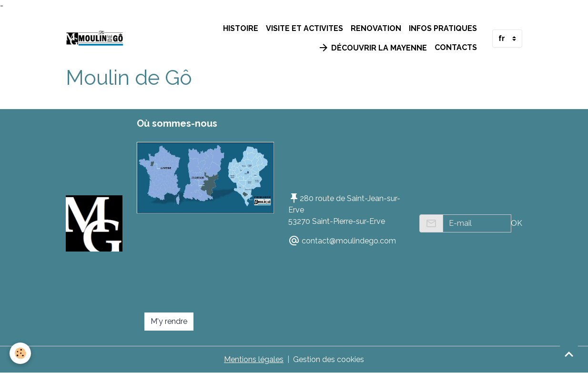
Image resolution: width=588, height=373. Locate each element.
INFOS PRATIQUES (443, 28)
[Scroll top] (569, 354)
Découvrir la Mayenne (372, 48)
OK (517, 223)
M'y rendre (169, 321)
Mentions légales (254, 359)
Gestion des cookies (329, 359)
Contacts (456, 47)
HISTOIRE (241, 28)
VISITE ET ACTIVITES (304, 28)
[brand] (95, 38)
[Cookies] (20, 353)
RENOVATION (376, 28)
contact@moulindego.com (349, 241)
